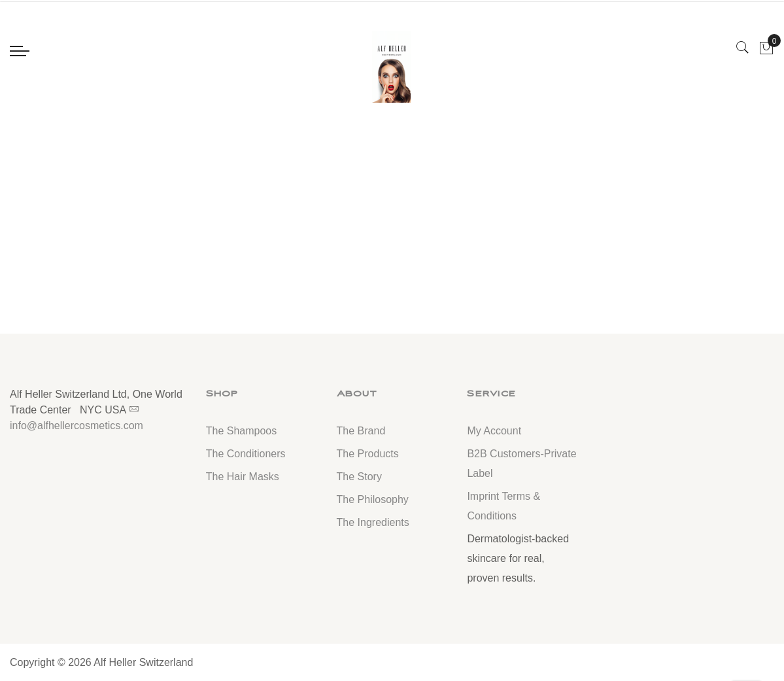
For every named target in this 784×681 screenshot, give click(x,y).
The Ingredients (373, 522)
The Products (368, 454)
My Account (494, 431)
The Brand (361, 431)
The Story (359, 477)
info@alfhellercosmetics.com (77, 426)
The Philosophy (373, 499)
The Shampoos (242, 431)
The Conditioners (246, 454)
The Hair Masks (243, 477)
